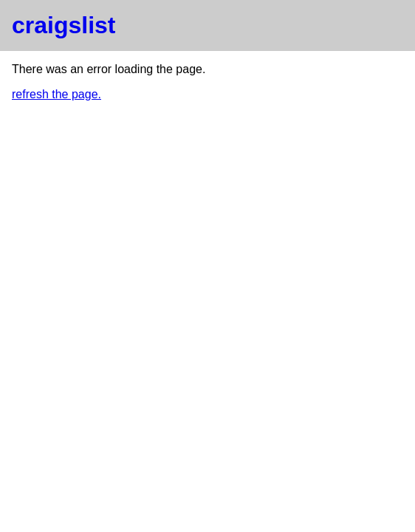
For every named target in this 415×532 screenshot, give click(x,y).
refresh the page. (56, 94)
